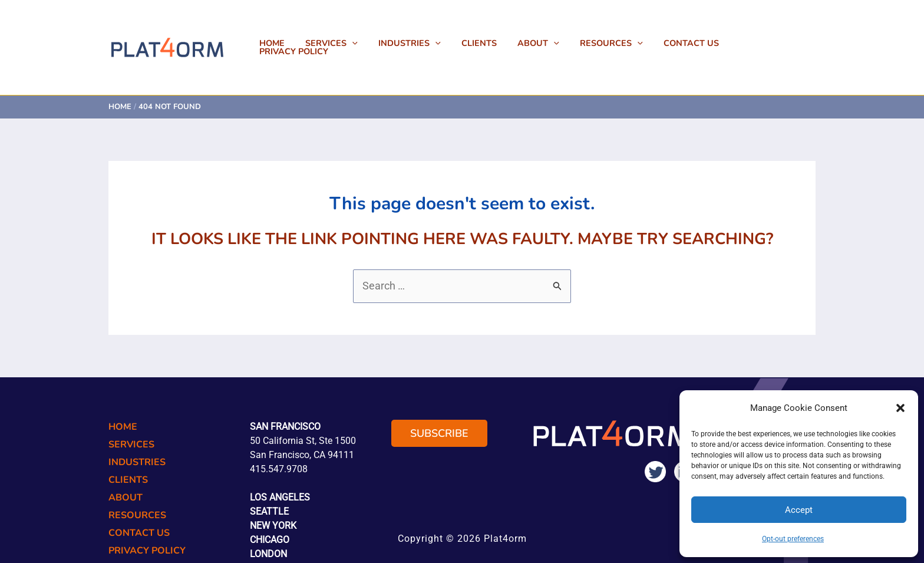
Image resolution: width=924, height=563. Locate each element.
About (548, 43)
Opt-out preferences (793, 539)
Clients (493, 43)
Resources (617, 43)
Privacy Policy (773, 43)
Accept (799, 510)
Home (297, 43)
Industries (427, 43)
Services (353, 43)
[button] (900, 408)
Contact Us (694, 43)
